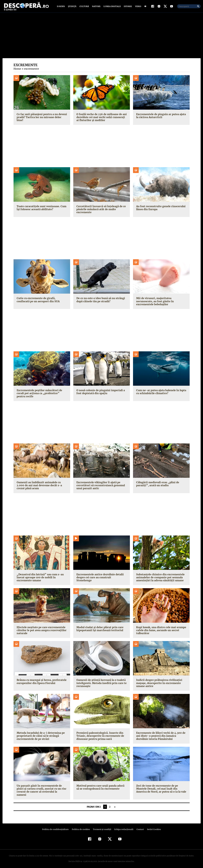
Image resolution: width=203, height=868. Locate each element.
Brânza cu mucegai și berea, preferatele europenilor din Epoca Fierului (41, 682)
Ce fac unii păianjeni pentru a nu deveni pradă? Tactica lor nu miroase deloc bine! (41, 118)
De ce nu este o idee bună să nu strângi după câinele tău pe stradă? (100, 300)
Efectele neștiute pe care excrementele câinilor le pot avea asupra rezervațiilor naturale (41, 631)
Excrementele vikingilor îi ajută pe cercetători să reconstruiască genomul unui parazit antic (100, 486)
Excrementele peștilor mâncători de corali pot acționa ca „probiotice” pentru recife (41, 394)
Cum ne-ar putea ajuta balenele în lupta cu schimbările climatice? (161, 393)
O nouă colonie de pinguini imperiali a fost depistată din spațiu (100, 393)
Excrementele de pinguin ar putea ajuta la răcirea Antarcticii (160, 116)
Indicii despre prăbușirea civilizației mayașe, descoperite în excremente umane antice (158, 684)
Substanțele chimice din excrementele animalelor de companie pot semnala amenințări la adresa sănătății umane (160, 578)
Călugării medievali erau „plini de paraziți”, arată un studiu (157, 485)
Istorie (127, 7)
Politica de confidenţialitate (57, 827)
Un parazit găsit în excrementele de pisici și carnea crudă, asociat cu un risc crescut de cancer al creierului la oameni (41, 789)
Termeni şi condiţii (102, 827)
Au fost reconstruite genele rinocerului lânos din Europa (160, 208)
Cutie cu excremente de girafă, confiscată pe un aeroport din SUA (38, 300)
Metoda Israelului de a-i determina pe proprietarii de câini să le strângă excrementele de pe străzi (40, 737)
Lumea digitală (111, 7)
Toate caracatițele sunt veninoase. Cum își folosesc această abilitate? (41, 208)
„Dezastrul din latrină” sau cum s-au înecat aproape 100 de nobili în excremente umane (39, 578)
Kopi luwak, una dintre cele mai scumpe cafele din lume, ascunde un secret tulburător (161, 631)
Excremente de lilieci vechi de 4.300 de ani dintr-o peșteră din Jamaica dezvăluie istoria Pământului (160, 737)
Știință (72, 7)
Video (138, 7)
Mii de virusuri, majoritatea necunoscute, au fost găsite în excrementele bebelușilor (154, 302)
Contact (139, 827)
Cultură (84, 7)
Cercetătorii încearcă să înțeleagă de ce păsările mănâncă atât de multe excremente (100, 210)
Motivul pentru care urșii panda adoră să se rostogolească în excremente (101, 788)
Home (17, 69)
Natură (96, 7)
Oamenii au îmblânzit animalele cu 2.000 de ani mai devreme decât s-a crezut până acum (39, 486)
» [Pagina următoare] (115, 804)
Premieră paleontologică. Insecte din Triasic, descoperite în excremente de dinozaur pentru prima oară (99, 737)
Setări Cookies (152, 827)
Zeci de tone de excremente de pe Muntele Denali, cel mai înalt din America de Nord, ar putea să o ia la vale (161, 789)
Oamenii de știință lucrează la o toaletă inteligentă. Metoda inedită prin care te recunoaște (100, 684)
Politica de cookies (81, 827)
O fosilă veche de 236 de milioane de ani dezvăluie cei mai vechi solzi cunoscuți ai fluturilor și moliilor (102, 118)
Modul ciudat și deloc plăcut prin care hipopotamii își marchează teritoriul (99, 629)
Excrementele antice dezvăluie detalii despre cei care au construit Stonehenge (101, 576)
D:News (61, 7)
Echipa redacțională (123, 827)
